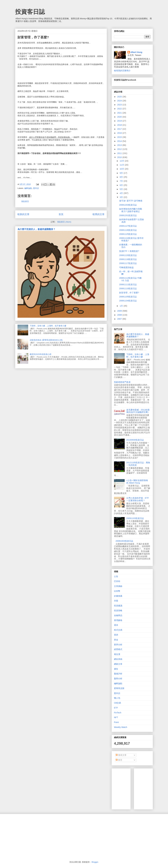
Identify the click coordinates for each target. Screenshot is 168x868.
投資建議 (118, 606)
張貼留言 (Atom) (64, 222)
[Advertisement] (37, 837)
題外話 (36, 188)
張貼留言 (25, 201)
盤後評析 (118, 674)
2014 (120, 141)
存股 (116, 601)
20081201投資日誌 (128, 215)
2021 (120, 113)
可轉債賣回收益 (126, 267)
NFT (116, 717)
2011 (120, 153)
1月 (122, 306)
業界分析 (118, 645)
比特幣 (117, 591)
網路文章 (118, 664)
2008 (120, 315)
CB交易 (117, 703)
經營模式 (118, 649)
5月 (122, 189)
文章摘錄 (118, 586)
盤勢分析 (118, 679)
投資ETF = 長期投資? (129, 251)
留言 (119, 760)
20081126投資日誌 (128, 230)
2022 (120, 109)
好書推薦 (118, 596)
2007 (120, 319)
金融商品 (118, 615)
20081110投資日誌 (128, 288)
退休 (116, 625)
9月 (122, 173)
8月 (122, 177)
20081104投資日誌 (128, 301)
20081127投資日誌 (128, 226)
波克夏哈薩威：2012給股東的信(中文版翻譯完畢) (138, 411)
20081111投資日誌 (128, 284)
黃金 (116, 640)
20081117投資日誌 (128, 263)
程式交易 (118, 630)
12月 (122, 161)
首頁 (61, 214)
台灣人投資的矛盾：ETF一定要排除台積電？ (138, 499)
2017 (120, 129)
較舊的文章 (99, 214)
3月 (122, 197)
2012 (120, 149)
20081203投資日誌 (128, 205)
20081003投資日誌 (124, 541)
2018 (120, 125)
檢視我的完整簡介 (122, 71)
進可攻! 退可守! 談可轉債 (131, 201)
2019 (120, 121)
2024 (120, 101)
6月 (122, 185)
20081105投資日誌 (128, 297)
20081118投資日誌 (128, 259)
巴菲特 (117, 581)
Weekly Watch (121, 727)
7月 (122, 181)
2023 (120, 105)
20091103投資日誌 (135, 518)
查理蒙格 (118, 620)
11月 (122, 165)
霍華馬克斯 (119, 688)
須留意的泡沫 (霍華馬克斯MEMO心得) (46, 340)
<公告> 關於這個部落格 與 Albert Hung (137, 482)
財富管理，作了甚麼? (129, 293)
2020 (120, 117)
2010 (120, 157)
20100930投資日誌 (135, 440)
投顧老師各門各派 (122, 382)
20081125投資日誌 (128, 234)
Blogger (95, 862)
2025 (120, 97)
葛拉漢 (117, 654)
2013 (120, 145)
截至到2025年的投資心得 (41, 354)
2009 (120, 311)
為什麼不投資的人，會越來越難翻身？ (36, 229)
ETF (116, 708)
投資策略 (118, 610)
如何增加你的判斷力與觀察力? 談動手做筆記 (131, 210)
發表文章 (121, 755)
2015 (120, 137)
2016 (120, 133)
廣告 (116, 669)
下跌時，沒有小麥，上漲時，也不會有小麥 (48, 326)
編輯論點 (28, 188)
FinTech (118, 713)
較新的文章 (23, 214)
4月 (122, 193)
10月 (122, 169)
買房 (116, 635)
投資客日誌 (30, 12)
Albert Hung (136, 52)
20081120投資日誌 (128, 255)
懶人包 (117, 698)
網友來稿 (118, 659)
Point (116, 722)
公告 (116, 576)
